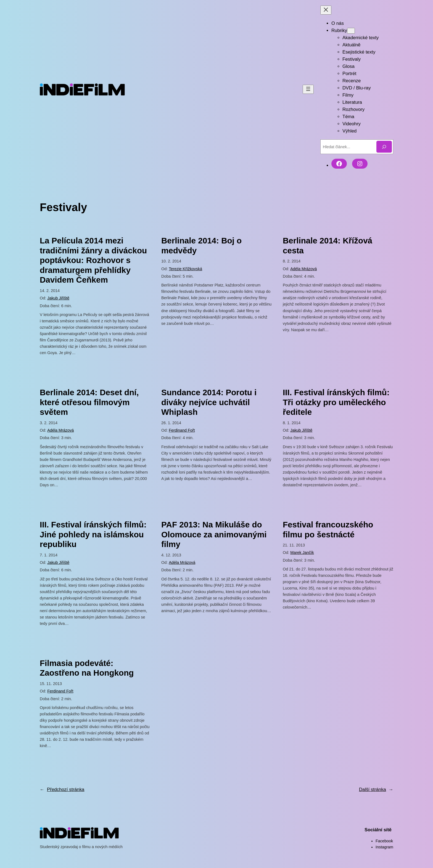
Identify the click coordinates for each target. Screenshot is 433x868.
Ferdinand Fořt (182, 430)
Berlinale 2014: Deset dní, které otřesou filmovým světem (89, 402)
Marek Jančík (302, 553)
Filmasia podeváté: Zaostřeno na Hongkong (87, 668)
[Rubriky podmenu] (351, 31)
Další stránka (376, 790)
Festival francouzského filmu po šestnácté (328, 529)
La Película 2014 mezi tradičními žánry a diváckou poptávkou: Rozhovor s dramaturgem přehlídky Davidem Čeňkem (93, 260)
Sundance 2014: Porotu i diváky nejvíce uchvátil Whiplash (209, 402)
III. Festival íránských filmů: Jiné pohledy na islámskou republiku (93, 534)
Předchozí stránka (62, 790)
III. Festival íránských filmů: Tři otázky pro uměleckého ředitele (336, 402)
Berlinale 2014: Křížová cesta (328, 245)
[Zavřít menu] (326, 10)
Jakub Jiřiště (58, 298)
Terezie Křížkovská (185, 269)
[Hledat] (384, 147)
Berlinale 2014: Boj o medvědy (201, 245)
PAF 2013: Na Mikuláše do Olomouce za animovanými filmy (214, 534)
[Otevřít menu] (308, 89)
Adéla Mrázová (303, 269)
